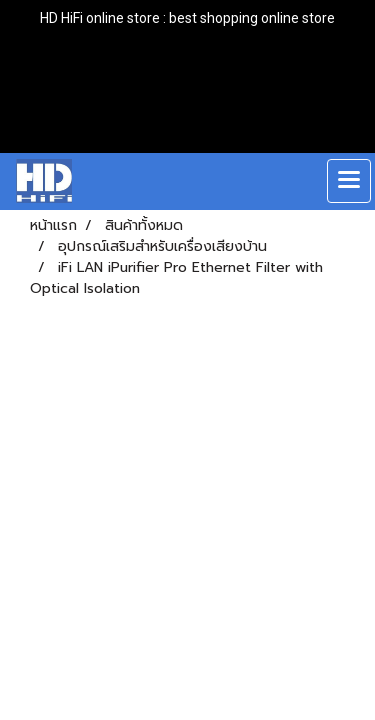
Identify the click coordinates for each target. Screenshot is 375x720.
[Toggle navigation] (349, 181)
